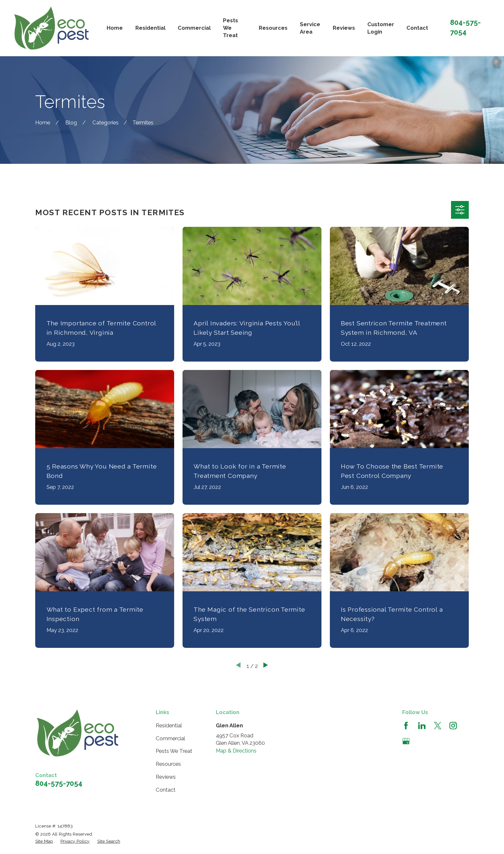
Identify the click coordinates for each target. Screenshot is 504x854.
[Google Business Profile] (406, 741)
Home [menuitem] (115, 28)
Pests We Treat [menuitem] (231, 28)
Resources (168, 764)
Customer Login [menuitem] (381, 28)
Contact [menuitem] (417, 28)
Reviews (166, 777)
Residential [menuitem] (150, 28)
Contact (166, 790)
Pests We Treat (174, 751)
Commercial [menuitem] (194, 28)
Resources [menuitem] (273, 28)
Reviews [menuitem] (344, 28)
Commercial (170, 738)
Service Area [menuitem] (310, 28)
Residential (169, 725)
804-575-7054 (59, 783)
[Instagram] (453, 726)
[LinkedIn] (422, 726)
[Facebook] (406, 726)
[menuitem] (44, 841)
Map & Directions (236, 751)
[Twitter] (438, 726)
